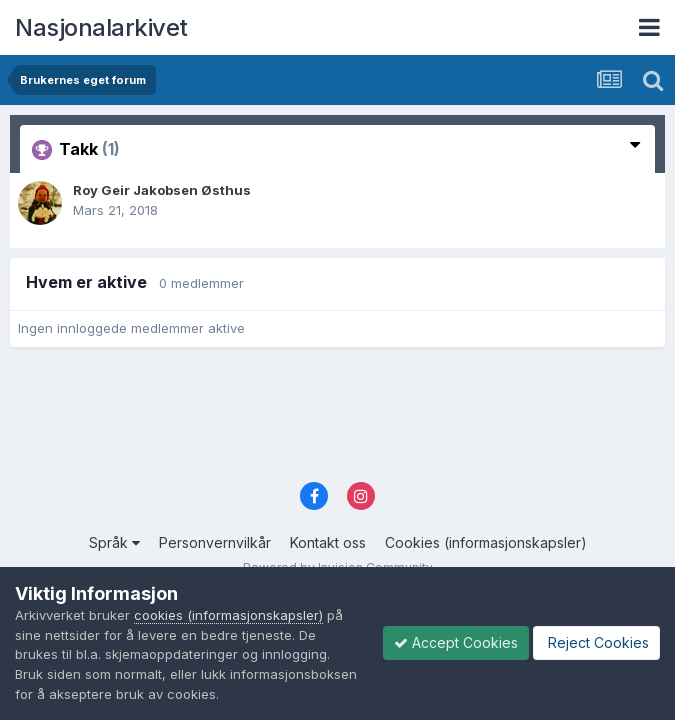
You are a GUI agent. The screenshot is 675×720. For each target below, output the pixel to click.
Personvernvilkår (215, 542)
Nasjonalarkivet (101, 27)
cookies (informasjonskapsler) (228, 615)
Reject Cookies (596, 642)
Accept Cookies (456, 642)
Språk (114, 542)
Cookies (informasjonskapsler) (486, 542)
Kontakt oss (328, 542)
